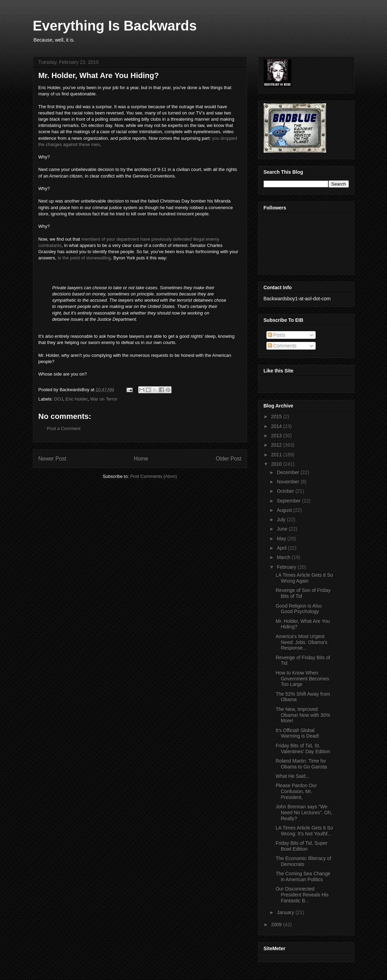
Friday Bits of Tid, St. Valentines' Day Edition (303, 749)
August (285, 510)
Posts (277, 335)
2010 (277, 464)
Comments (282, 346)
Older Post (229, 459)
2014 (277, 426)
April (282, 548)
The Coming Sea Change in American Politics (303, 876)
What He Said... (292, 776)
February (287, 567)
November (289, 482)
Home (141, 459)
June (283, 529)
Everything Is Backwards (115, 26)
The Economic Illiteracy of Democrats (303, 861)
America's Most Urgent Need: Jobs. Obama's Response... (301, 642)
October (286, 491)
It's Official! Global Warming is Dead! (297, 733)
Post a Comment (64, 428)
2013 (277, 436)
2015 (277, 416)
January (286, 912)
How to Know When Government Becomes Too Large (302, 679)
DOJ (59, 399)
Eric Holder (77, 399)
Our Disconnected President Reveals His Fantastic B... (302, 895)
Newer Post (52, 459)
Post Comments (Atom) (154, 476)
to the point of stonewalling (84, 258)
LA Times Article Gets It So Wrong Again (304, 578)
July (282, 519)
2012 (277, 445)
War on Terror (104, 399)
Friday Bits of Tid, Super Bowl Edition (301, 846)
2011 (277, 455)
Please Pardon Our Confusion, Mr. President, (296, 791)
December (289, 472)
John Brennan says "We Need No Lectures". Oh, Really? (304, 813)
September (289, 501)
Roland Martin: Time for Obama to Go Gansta (301, 764)
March (284, 557)
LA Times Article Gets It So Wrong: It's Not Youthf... (304, 831)
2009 (277, 925)
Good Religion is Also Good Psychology (298, 609)
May (282, 539)
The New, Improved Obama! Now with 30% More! (303, 715)
